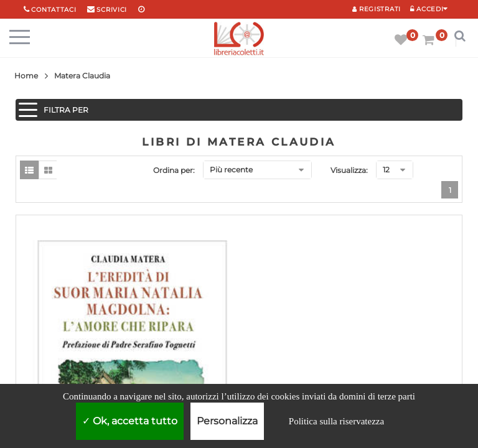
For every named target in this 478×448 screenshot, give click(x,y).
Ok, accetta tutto (130, 421)
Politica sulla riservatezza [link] (336, 421)
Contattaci (54, 10)
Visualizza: (349, 170)
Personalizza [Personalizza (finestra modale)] (227, 421)
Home (26, 76)
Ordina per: (174, 170)
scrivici (112, 10)
